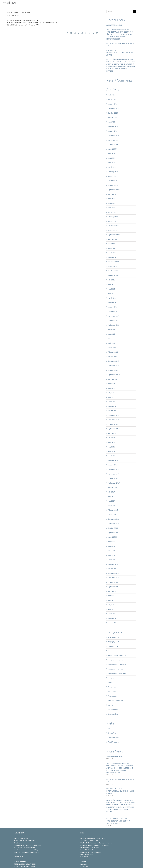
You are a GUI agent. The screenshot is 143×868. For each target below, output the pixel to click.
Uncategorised (113, 709)
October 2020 (113, 320)
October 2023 (113, 185)
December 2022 (113, 226)
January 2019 (113, 411)
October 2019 (113, 370)
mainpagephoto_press (116, 669)
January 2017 (113, 514)
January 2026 (113, 104)
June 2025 (111, 122)
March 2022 (112, 253)
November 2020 (113, 316)
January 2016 (113, 569)
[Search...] (120, 11)
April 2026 (111, 95)
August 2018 (112, 433)
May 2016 (111, 550)
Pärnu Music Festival (88, 850)
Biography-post (113, 642)
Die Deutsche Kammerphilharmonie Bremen (96, 843)
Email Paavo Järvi (87, 854)
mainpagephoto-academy (117, 673)
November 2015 (113, 578)
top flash (111, 705)
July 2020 (111, 329)
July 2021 (111, 280)
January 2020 (113, 357)
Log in (110, 728)
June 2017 (111, 496)
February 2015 (113, 618)
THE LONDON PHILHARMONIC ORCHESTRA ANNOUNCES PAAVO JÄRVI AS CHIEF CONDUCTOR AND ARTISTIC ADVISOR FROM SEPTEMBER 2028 (120, 34)
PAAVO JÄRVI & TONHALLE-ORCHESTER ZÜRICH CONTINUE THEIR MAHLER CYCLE (119, 821)
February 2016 (113, 564)
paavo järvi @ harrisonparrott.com (26, 852)
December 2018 (113, 415)
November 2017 (113, 474)
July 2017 (111, 492)
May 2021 (111, 289)
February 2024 (113, 172)
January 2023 (113, 221)
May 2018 (111, 447)
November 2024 (113, 140)
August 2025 (112, 117)
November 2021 (113, 266)
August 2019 (112, 379)
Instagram (84, 866)
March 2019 (112, 402)
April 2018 (111, 451)
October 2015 (113, 582)
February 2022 (113, 257)
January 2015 (113, 623)
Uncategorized (113, 714)
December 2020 (113, 311)
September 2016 (114, 532)
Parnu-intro (112, 687)
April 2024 (111, 162)
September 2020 (114, 325)
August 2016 (112, 537)
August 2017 (112, 487)
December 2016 (113, 519)
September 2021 (114, 275)
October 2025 (113, 113)
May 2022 (111, 248)
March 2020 (112, 347)
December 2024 (113, 135)
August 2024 (112, 149)
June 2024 (111, 153)
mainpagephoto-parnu (116, 678)
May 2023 (111, 203)
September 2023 (114, 190)
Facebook (84, 864)
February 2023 (113, 217)
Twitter (83, 862)
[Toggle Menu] (138, 3)
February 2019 (113, 406)
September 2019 (114, 375)
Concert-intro (113, 646)
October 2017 (113, 478)
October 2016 (113, 528)
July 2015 (111, 596)
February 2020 (113, 352)
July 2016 (111, 542)
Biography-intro (113, 637)
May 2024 (111, 158)
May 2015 (111, 605)
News (110, 682)
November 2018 (113, 420)
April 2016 (111, 555)
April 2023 (111, 208)
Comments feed (113, 737)
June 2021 (111, 284)
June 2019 (111, 388)
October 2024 (113, 144)
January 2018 (113, 465)
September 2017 (114, 483)
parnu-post (112, 691)
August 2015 (112, 591)
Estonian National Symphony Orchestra (95, 845)
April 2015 (111, 609)
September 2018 (114, 429)
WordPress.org (113, 742)
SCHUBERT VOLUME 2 (115, 25)
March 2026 (112, 99)
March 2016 (112, 560)
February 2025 (113, 126)
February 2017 (113, 510)
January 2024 (113, 176)
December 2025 (113, 108)
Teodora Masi (24, 850)
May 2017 (111, 501)
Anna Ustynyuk (36, 850)
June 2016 (111, 546)
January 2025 (113, 131)
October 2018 (113, 424)
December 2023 (113, 180)
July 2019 (111, 384)
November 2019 (113, 365)
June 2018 (111, 442)
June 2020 (111, 334)
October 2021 (113, 271)
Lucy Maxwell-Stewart (27, 866)
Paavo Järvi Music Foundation (91, 852)
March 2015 (112, 614)
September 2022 (114, 235)
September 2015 (114, 587)
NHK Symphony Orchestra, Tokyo (92, 838)
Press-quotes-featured (116, 700)
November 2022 (113, 230)
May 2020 (111, 338)
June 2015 (111, 600)
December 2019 (113, 361)
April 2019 (111, 397)
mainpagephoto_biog (115, 660)
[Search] (135, 11)
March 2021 (112, 298)
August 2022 (112, 239)
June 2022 (111, 244)
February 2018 (113, 460)
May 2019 (111, 393)
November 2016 (113, 523)
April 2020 (111, 343)
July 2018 (111, 438)
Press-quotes (112, 696)
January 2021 (113, 307)
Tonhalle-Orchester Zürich (90, 840)
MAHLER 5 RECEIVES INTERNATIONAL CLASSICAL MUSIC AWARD (120, 53)
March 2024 (112, 167)
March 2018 (112, 456)
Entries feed (112, 733)
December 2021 (113, 262)
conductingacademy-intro (117, 655)
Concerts (111, 651)
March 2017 (112, 505)
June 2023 (111, 199)
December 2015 (113, 573)
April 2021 (111, 293)
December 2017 (113, 469)
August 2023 (112, 194)
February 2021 (113, 302)
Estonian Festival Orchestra (90, 847)
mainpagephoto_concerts (117, 664)
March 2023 (112, 212)
